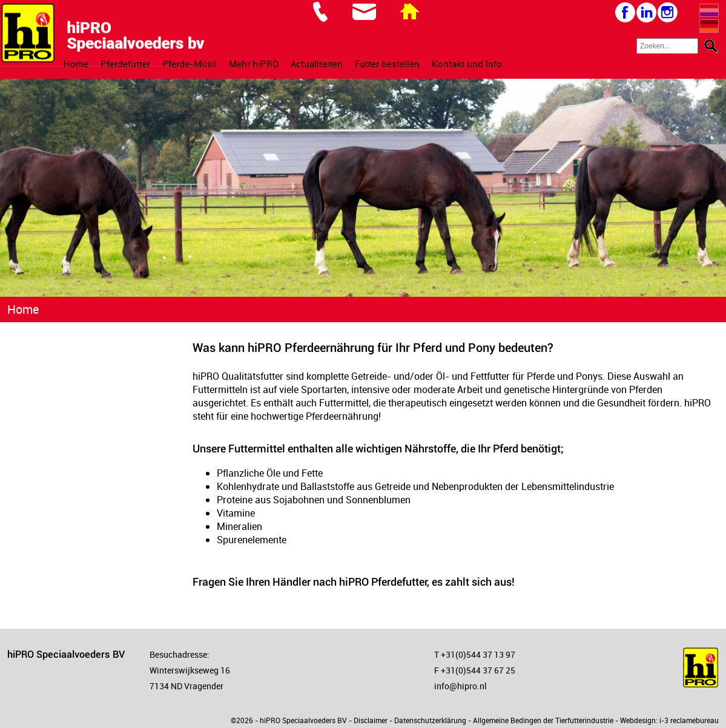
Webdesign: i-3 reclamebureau (669, 720)
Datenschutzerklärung (430, 720)
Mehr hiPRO (254, 64)
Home (76, 64)
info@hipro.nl (460, 686)
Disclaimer (371, 720)
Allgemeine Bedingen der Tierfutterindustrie (543, 720)
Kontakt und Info (467, 64)
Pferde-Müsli (190, 64)
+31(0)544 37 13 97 (478, 654)
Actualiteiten (317, 64)
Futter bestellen (387, 64)
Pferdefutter (125, 64)
